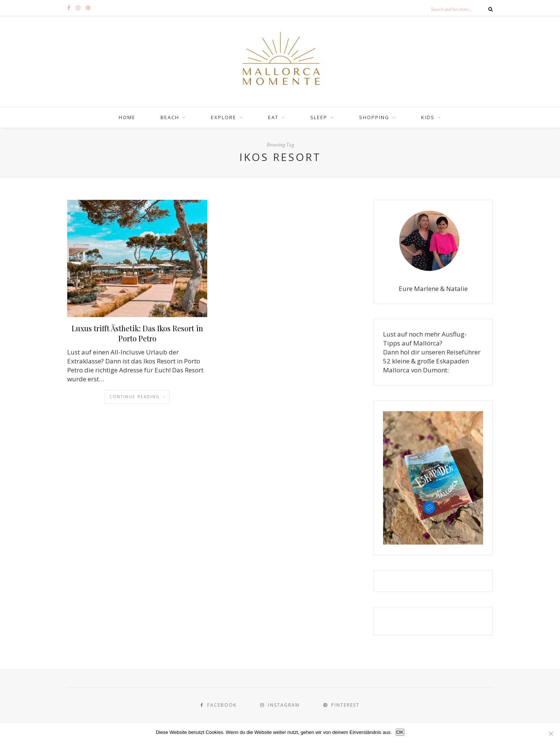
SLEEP (319, 117)
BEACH (170, 117)
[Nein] (551, 734)
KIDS (428, 117)
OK (400, 732)
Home (127, 117)
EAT (273, 117)
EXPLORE (224, 117)
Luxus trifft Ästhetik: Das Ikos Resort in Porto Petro (137, 333)
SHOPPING (374, 117)
